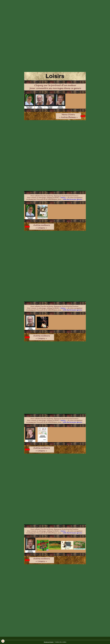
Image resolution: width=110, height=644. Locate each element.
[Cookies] (3, 641)
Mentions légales (48, 642)
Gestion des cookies (61, 642)
